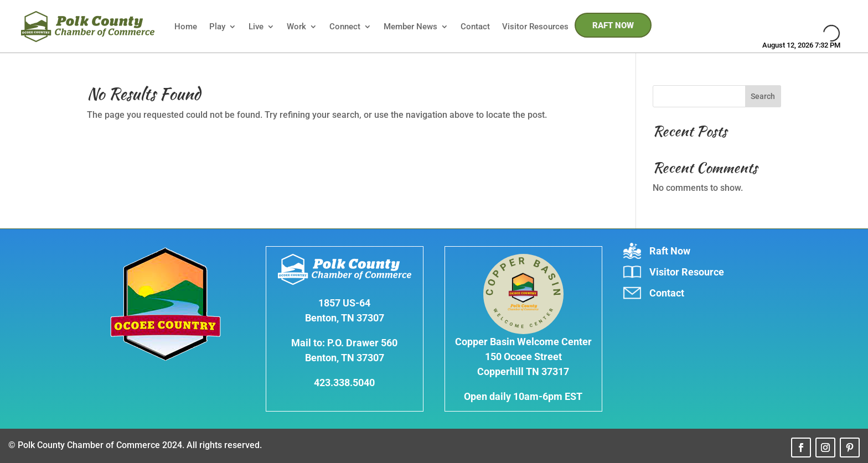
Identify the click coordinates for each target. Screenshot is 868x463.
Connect (345, 27)
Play (217, 27)
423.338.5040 (344, 383)
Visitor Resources (535, 27)
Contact (475, 27)
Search (763, 96)
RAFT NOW (613, 25)
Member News (410, 27)
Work (296, 27)
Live (256, 27)
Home (186, 27)
